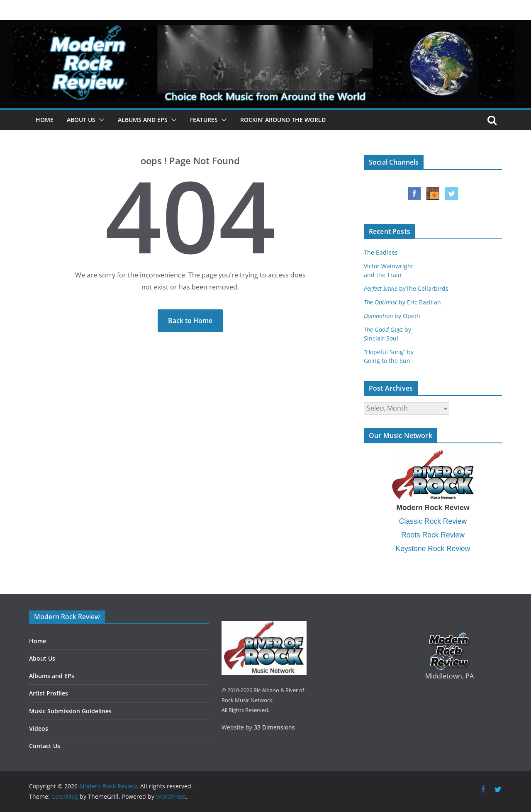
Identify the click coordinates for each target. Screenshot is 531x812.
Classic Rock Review (433, 521)
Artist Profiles (49, 693)
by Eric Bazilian (402, 302)
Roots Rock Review (433, 535)
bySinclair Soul (387, 334)
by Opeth (392, 316)
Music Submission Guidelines (70, 711)
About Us (81, 120)
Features (204, 120)
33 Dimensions (274, 727)
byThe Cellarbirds (406, 288)
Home (45, 120)
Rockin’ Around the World (283, 120)
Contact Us (45, 746)
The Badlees (381, 252)
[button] (100, 120)
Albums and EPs (143, 120)
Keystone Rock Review (433, 549)
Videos (39, 728)
